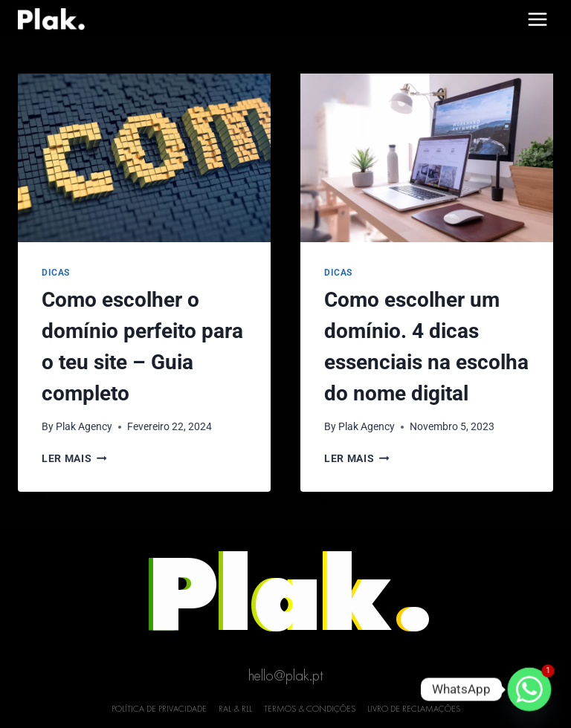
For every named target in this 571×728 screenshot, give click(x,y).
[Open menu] (537, 19)
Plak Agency (84, 426)
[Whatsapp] (529, 689)
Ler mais (74, 458)
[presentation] (144, 158)
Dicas (56, 273)
